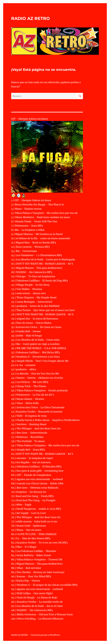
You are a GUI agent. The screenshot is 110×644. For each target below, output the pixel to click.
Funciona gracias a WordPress (45, 635)
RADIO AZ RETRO (31, 18)
